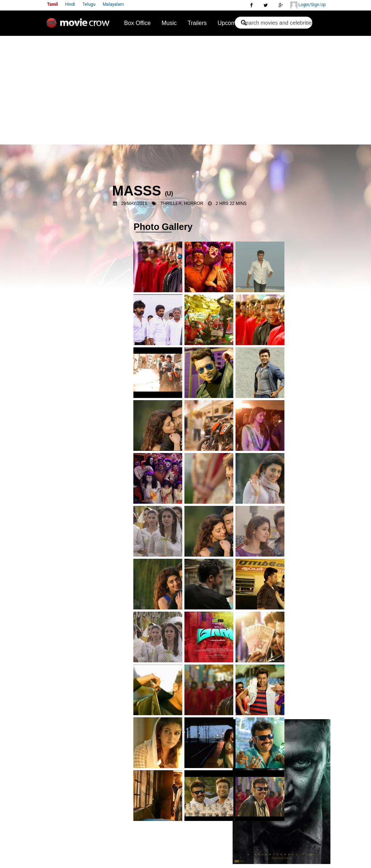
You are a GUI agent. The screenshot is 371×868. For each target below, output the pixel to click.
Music (169, 23)
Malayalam (113, 4)
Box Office (137, 23)
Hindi (70, 4)
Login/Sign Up (308, 5)
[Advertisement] (185, 90)
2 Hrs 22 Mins (231, 204)
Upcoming (231, 23)
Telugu (89, 4)
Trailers (197, 23)
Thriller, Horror (182, 204)
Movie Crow (80, 26)
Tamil (53, 4)
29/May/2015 (134, 204)
